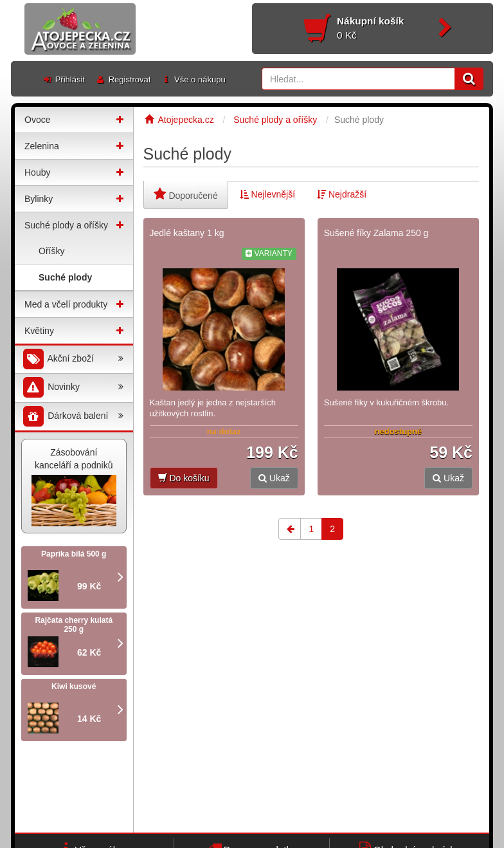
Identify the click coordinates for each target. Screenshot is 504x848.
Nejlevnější (267, 194)
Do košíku (184, 478)
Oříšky (51, 251)
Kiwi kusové (74, 687)
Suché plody (65, 277)
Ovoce (37, 120)
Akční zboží (72, 359)
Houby (37, 172)
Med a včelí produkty (66, 304)
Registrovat (123, 79)
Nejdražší (342, 194)
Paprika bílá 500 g (74, 554)
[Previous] (290, 529)
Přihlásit (63, 79)
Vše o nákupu (193, 79)
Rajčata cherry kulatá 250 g (74, 625)
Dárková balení (72, 417)
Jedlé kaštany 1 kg (187, 233)
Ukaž (274, 478)
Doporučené (186, 194)
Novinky (72, 388)
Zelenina (42, 146)
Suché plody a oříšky (66, 225)
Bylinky (39, 199)
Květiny (39, 331)
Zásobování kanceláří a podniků (74, 487)
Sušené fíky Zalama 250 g (376, 233)
